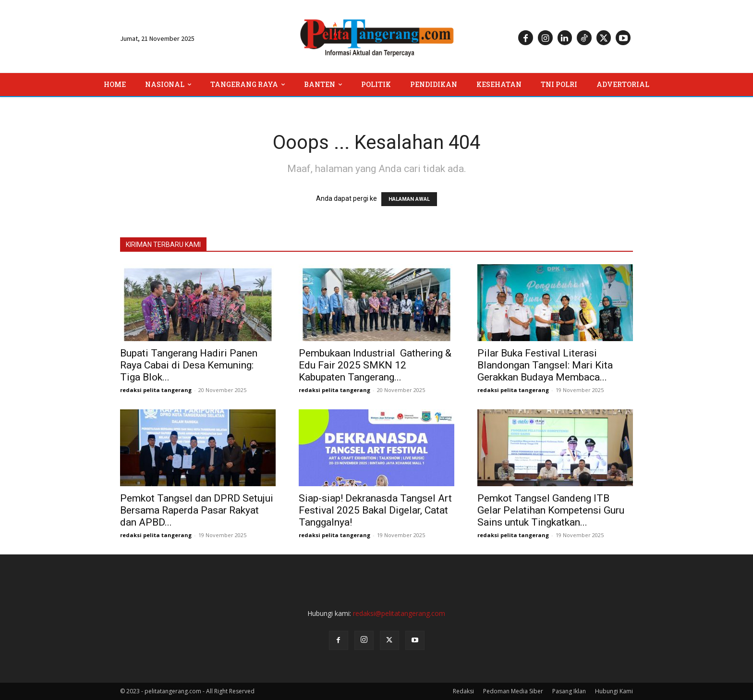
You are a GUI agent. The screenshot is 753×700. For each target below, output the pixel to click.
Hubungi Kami (614, 691)
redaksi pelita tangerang (156, 390)
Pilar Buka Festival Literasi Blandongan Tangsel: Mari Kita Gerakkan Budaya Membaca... (545, 365)
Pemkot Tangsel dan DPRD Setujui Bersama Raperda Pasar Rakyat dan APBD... (197, 510)
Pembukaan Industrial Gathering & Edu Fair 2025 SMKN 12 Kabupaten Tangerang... (375, 365)
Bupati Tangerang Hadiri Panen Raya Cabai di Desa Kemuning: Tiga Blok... (189, 365)
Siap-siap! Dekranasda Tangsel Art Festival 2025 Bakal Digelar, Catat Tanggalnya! (375, 510)
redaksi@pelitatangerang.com (399, 613)
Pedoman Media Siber (513, 691)
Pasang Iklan (569, 691)
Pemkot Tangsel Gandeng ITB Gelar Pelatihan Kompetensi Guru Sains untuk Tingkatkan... (551, 510)
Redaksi (463, 691)
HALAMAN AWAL (409, 199)
